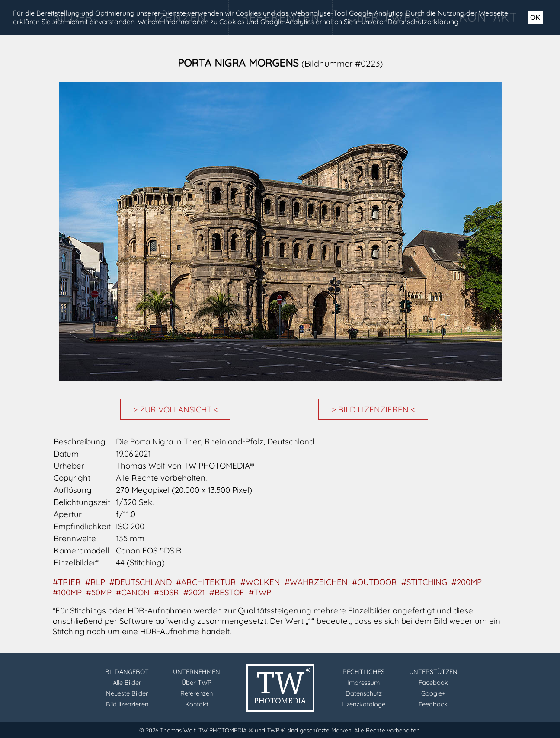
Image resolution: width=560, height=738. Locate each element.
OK (535, 17)
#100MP (67, 592)
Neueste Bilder (127, 693)
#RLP (95, 582)
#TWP (260, 592)
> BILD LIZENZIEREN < (373, 409)
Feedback (433, 704)
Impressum (363, 682)
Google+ (433, 693)
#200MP (467, 582)
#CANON (133, 592)
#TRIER (67, 582)
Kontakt (197, 704)
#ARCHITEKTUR (206, 582)
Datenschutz (364, 693)
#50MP (99, 592)
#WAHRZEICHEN (316, 582)
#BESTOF (227, 592)
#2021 (194, 592)
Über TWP (197, 682)
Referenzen (197, 693)
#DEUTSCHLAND (141, 582)
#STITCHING (424, 582)
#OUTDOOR (374, 582)
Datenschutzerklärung (423, 22)
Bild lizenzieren (127, 704)
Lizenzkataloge (363, 704)
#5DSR (166, 592)
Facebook (433, 682)
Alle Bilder (127, 682)
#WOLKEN (260, 582)
